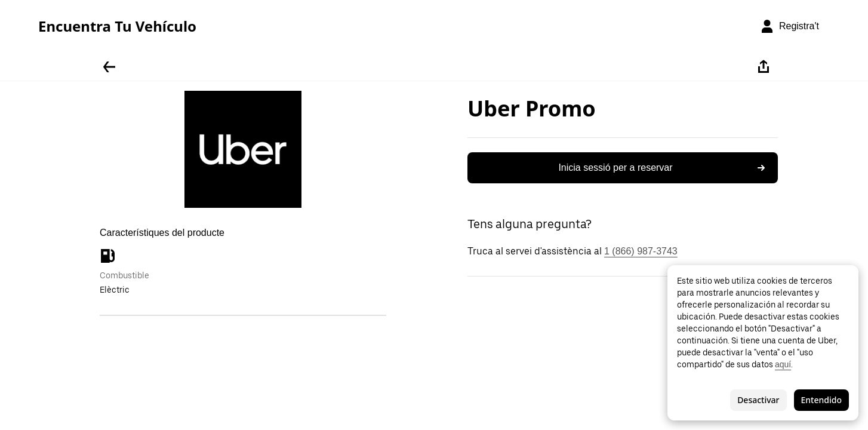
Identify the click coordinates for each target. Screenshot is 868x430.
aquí (783, 364)
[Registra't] (789, 26)
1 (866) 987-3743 (641, 251)
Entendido (821, 400)
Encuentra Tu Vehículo (117, 26)
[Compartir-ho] (764, 67)
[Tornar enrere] (109, 67)
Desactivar (758, 400)
